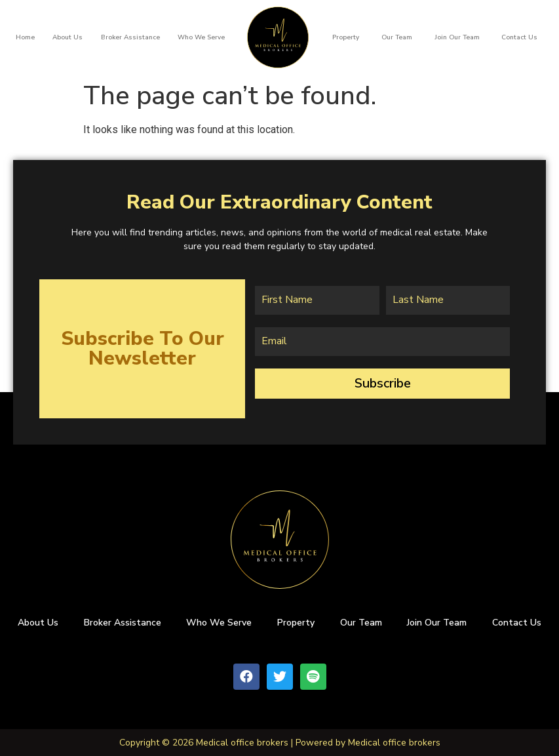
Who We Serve (201, 37)
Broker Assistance (130, 37)
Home (25, 37)
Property (346, 37)
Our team (397, 37)
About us (67, 37)
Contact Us (519, 37)
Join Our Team (457, 37)
